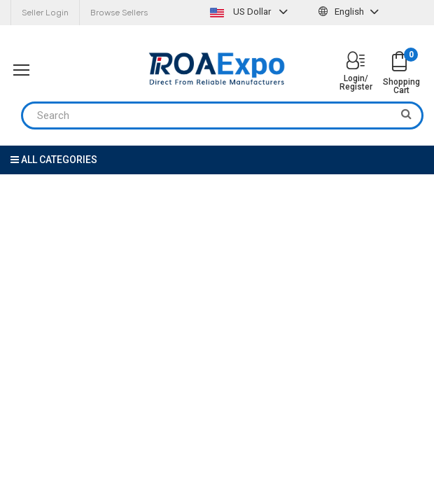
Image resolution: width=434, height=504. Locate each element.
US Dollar (251, 12)
